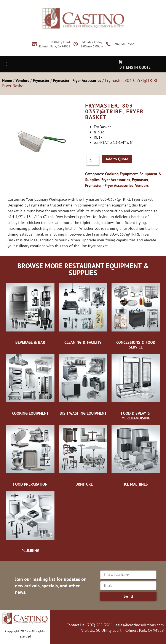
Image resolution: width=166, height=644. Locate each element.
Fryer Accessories (116, 180)
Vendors (22, 80)
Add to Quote (117, 159)
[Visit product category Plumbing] (30, 522)
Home (7, 80)
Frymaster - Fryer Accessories (77, 80)
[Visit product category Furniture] (83, 455)
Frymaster (41, 80)
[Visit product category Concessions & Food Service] (136, 316)
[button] (6, 64)
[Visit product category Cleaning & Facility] (83, 314)
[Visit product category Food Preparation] (30, 455)
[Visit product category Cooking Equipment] (30, 385)
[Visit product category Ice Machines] (136, 455)
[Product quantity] (93, 160)
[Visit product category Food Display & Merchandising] (136, 387)
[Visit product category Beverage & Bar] (30, 314)
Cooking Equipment (121, 174)
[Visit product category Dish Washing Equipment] (83, 385)
